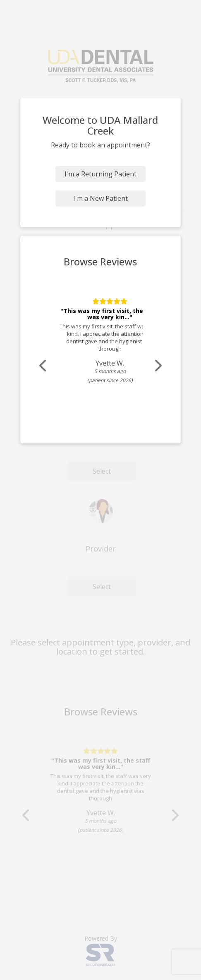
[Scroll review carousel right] (158, 366)
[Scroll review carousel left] (43, 366)
